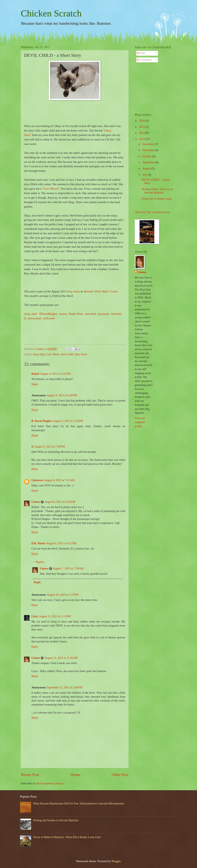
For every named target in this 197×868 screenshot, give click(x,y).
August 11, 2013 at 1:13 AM (55, 616)
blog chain (73, 291)
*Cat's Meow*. (51, 189)
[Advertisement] (154, 88)
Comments (144, 60)
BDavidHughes (48, 314)
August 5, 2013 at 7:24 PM (68, 421)
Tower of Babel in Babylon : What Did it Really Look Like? (67, 837)
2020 (142, 121)
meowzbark (35, 318)
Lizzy (35, 616)
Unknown (37, 480)
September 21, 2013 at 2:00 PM (65, 687)
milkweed (49, 318)
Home (75, 775)
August (147, 169)
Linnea (36, 502)
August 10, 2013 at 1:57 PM (63, 595)
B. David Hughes (42, 421)
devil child (67, 354)
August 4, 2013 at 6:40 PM (62, 395)
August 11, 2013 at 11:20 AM (61, 658)
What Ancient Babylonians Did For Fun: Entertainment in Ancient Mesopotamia (79, 803)
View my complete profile (140, 422)
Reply (35, 384)
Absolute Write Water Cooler (100, 291)
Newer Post (30, 775)
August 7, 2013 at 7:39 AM (68, 568)
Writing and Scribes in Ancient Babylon (56, 820)
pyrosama (103, 314)
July (145, 175)
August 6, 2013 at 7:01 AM (59, 480)
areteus (63, 314)
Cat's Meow (53, 354)
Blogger (116, 861)
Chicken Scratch (51, 13)
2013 (142, 139)
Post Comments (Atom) (50, 783)
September (149, 162)
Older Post (120, 775)
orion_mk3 (31, 314)
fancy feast (81, 354)
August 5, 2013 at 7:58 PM (50, 447)
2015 (142, 127)
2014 (142, 133)
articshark (90, 314)
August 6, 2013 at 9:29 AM (60, 502)
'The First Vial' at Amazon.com (152, 212)
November (149, 150)
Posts (141, 53)
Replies (40, 562)
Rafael (35, 374)
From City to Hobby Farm (157, 199)
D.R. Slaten (38, 543)
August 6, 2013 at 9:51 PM (61, 543)
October (147, 156)
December (149, 144)
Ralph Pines (76, 314)
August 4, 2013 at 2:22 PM (55, 374)
